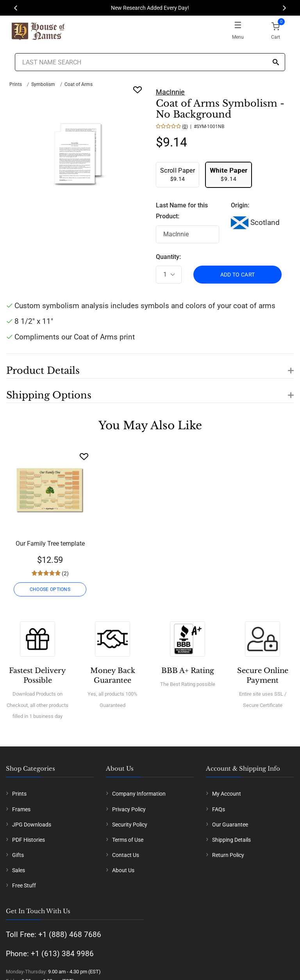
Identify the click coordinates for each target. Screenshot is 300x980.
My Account (227, 794)
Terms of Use (128, 840)
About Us (123, 870)
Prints (16, 84)
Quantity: (168, 257)
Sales (19, 870)
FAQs (219, 809)
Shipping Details (231, 840)
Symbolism (43, 84)
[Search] (276, 63)
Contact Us (126, 855)
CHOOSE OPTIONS (50, 589)
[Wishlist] (84, 456)
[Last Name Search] (150, 62)
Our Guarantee (230, 825)
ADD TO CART (238, 275)
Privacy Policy (129, 809)
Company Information (139, 794)
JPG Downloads (32, 825)
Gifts (18, 855)
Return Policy (228, 855)
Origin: (240, 205)
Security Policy (130, 825)
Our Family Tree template (50, 544)
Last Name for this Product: (182, 211)
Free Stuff (24, 885)
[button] (150, 366)
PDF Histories (29, 840)
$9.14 (178, 174)
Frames (21, 809)
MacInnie (170, 92)
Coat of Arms (79, 84)
